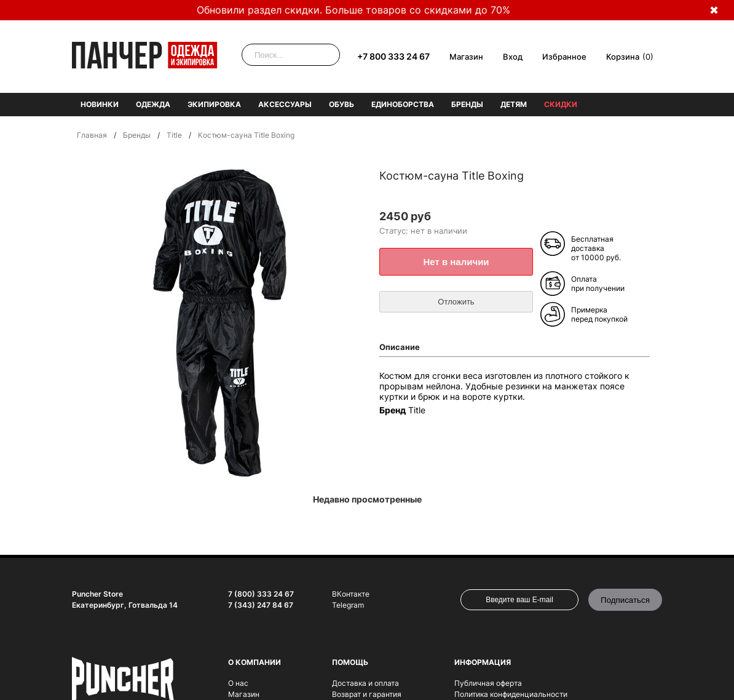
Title (174, 135)
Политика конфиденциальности (511, 694)
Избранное (564, 57)
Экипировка (214, 104)
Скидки (561, 104)
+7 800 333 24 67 (393, 56)
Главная (92, 135)
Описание (400, 347)
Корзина (623, 57)
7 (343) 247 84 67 (261, 605)
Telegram (348, 605)
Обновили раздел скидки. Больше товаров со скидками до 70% (353, 10)
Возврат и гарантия (367, 694)
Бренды (467, 104)
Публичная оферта (488, 683)
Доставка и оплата (365, 683)
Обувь (341, 104)
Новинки (100, 104)
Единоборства (403, 104)
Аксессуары (285, 104)
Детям (514, 104)
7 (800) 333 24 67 (261, 594)
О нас (238, 683)
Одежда (153, 104)
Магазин (466, 57)
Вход (513, 57)
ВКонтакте (351, 594)
